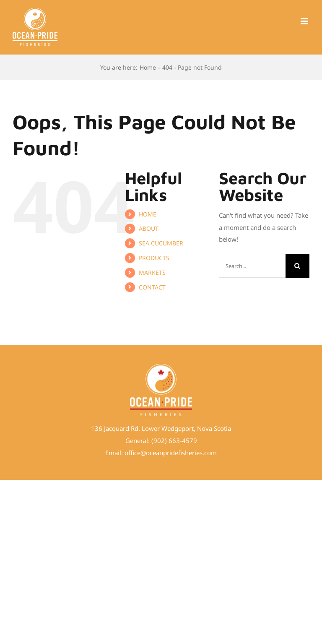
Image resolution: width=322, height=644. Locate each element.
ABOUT (149, 228)
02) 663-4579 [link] (177, 441)
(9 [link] (154, 441)
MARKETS (152, 272)
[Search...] (252, 266)
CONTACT (152, 287)
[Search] (297, 266)
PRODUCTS (154, 258)
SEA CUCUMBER (161, 243)
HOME (148, 214)
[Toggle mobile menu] (305, 21)
